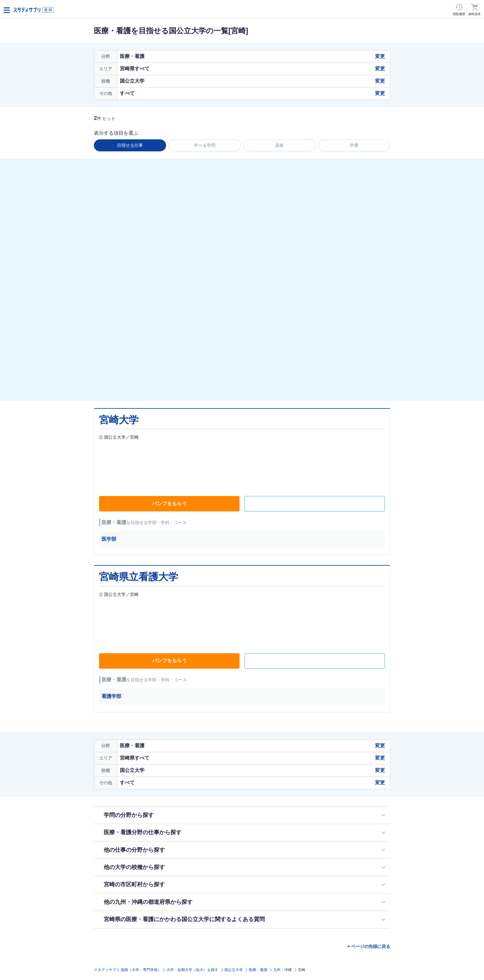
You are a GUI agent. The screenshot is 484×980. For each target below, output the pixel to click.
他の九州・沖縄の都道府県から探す (148, 902)
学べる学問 (205, 145)
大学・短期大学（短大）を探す (192, 970)
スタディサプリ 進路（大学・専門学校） (128, 970)
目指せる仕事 (130, 145)
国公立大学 (234, 970)
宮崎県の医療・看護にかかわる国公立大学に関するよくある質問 (184, 919)
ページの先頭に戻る (371, 946)
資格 (279, 145)
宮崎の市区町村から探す (134, 884)
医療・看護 (258, 970)
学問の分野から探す (129, 815)
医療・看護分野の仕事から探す (143, 832)
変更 (380, 56)
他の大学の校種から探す (134, 867)
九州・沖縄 (282, 970)
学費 (354, 145)
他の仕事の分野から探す (134, 850)
